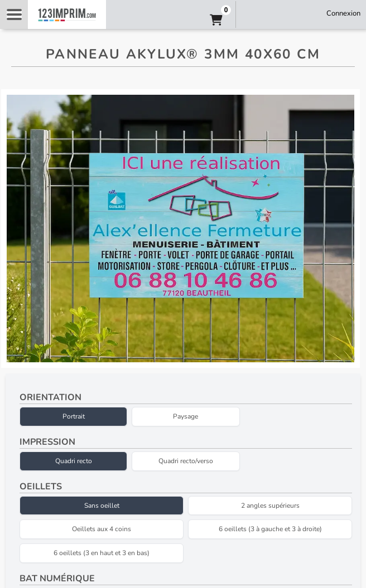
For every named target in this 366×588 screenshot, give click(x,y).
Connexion (343, 13)
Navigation (14, 14)
